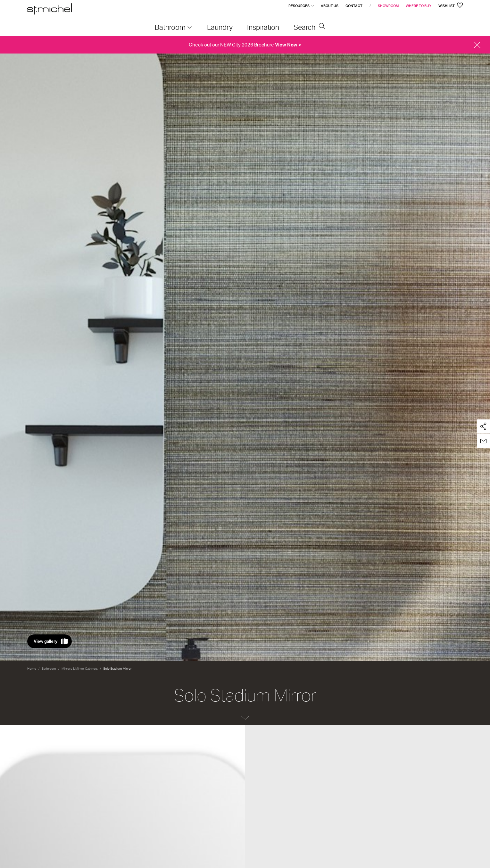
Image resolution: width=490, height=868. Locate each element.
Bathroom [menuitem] (170, 27)
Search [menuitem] (310, 27)
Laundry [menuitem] (220, 27)
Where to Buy (419, 6)
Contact (354, 6)
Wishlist (451, 6)
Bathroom (49, 668)
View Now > (288, 45)
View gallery (46, 641)
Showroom (388, 6)
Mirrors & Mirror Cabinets (80, 668)
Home (32, 668)
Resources (299, 6)
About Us (330, 6)
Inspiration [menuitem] (263, 27)
